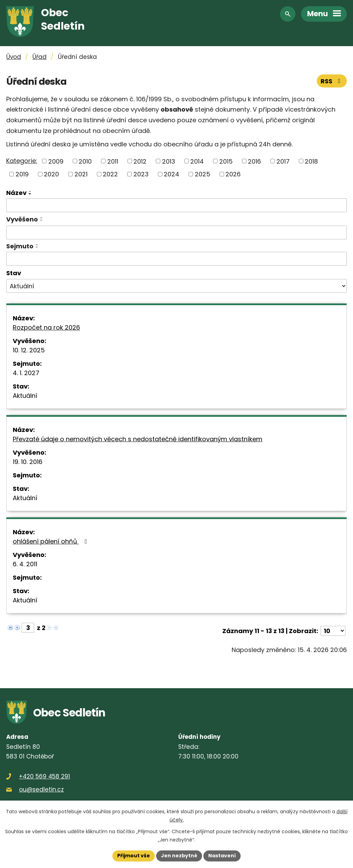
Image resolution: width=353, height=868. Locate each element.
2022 (110, 174)
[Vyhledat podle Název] (176, 205)
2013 (169, 161)
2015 (226, 161)
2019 (22, 174)
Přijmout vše (134, 856)
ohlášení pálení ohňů (51, 541)
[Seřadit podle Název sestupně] (30, 194)
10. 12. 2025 (29, 350)
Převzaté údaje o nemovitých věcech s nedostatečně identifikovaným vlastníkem (138, 439)
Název (16, 193)
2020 (51, 174)
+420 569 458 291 (44, 776)
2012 (140, 161)
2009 (56, 161)
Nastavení (222, 856)
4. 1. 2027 (26, 373)
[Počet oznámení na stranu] (333, 631)
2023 (141, 174)
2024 (172, 174)
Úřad (39, 57)
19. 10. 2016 (28, 462)
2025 (203, 174)
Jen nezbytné (179, 856)
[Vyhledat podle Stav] (176, 286)
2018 (311, 161)
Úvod (14, 57)
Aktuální (25, 396)
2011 (113, 161)
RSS (332, 81)
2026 (233, 174)
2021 (81, 174)
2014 (197, 161)
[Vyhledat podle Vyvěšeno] (176, 232)
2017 (283, 161)
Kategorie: (22, 161)
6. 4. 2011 (25, 564)
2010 (85, 161)
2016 (254, 161)
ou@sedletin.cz (41, 789)
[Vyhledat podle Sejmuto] (176, 259)
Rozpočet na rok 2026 (46, 327)
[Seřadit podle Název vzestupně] (30, 191)
